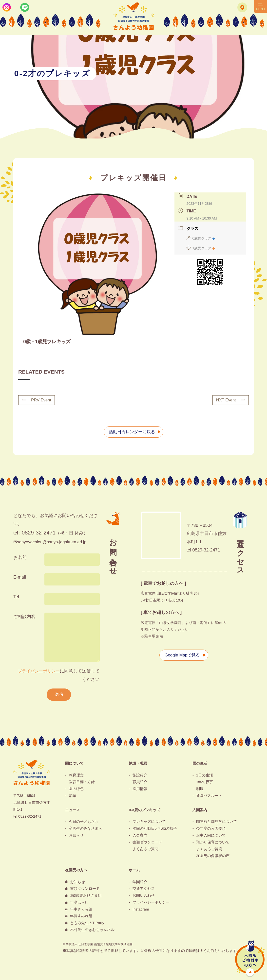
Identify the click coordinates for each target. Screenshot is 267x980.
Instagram (141, 910)
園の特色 (76, 790)
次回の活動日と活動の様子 (155, 830)
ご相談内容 (24, 617)
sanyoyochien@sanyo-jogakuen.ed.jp (54, 542)
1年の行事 (205, 783)
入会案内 (140, 836)
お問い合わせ (144, 897)
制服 (200, 790)
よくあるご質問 (145, 850)
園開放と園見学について (217, 823)
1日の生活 (205, 776)
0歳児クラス (201, 239)
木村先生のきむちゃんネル (92, 931)
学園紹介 (140, 883)
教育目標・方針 (82, 783)
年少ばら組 (79, 903)
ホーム (134, 871)
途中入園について (211, 836)
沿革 (73, 797)
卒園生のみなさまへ (86, 830)
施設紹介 (140, 776)
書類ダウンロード (147, 843)
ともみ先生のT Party (87, 924)
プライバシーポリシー (38, 671)
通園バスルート (209, 797)
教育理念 (76, 776)
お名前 (20, 558)
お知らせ (76, 836)
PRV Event (38, 400)
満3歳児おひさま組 (86, 897)
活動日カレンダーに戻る (131, 432)
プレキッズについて (149, 823)
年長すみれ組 (81, 917)
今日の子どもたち (84, 823)
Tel (16, 597)
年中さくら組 (81, 910)
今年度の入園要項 (211, 830)
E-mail (20, 577)
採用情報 (140, 790)
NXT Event (230, 400)
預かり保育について (213, 843)
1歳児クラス (201, 248)
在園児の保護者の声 (213, 857)
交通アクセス (144, 890)
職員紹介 (140, 783)
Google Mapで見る (181, 655)
